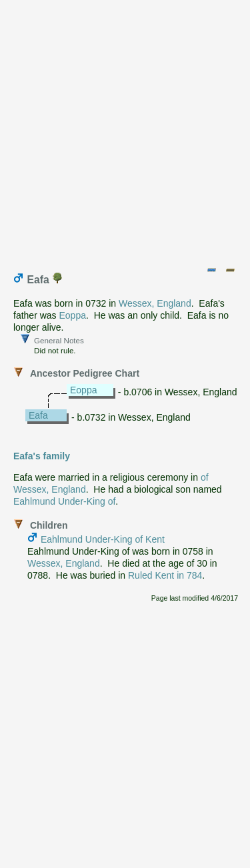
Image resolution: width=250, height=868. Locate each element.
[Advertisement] (125, 130)
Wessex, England (155, 303)
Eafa (38, 415)
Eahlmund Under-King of (64, 501)
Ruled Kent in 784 (165, 575)
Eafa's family (42, 456)
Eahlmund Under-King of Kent (103, 539)
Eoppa (72, 315)
